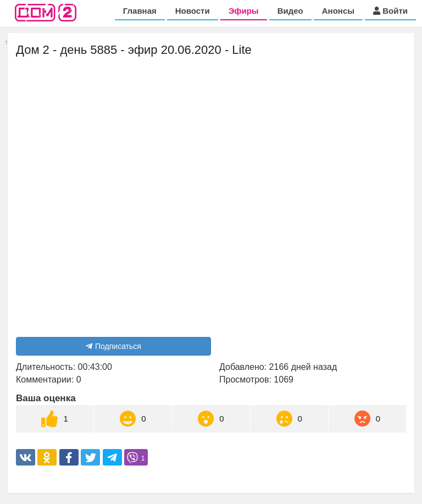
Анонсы (338, 11)
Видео (290, 11)
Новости (193, 11)
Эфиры (244, 11)
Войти (390, 11)
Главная (140, 11)
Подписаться (113, 346)
